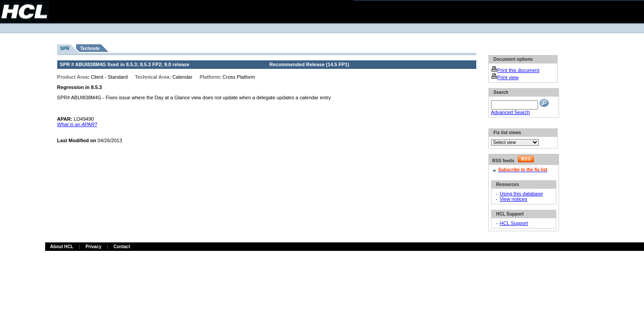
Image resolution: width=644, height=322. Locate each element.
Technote (90, 49)
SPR (65, 49)
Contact (122, 247)
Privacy (93, 247)
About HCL (62, 247)
